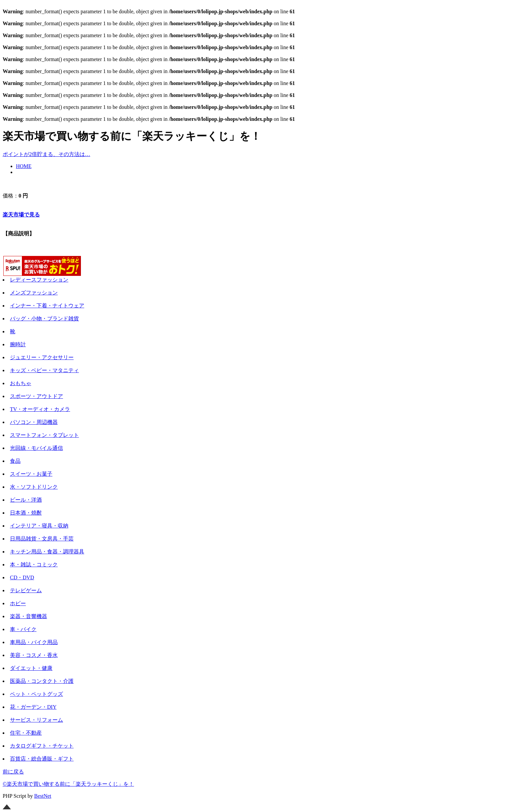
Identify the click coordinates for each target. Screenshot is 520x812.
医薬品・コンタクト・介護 (42, 681)
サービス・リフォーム (36, 720)
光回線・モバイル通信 (36, 448)
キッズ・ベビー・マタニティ (44, 370)
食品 (15, 461)
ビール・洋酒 (26, 500)
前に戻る (13, 772)
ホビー (18, 603)
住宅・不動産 (26, 733)
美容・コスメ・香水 (34, 655)
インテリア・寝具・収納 (39, 526)
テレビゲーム (26, 590)
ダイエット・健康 (31, 668)
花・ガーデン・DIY (33, 707)
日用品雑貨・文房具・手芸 (42, 539)
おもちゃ (21, 383)
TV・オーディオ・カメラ (40, 409)
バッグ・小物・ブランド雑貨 (44, 319)
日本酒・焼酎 (26, 513)
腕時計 (18, 344)
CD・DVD (22, 577)
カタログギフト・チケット (42, 746)
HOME (24, 166)
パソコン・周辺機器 (34, 422)
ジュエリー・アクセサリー (42, 357)
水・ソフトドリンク (34, 487)
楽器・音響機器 (29, 616)
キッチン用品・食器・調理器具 (47, 552)
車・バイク (23, 629)
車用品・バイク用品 (34, 642)
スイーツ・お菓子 (31, 474)
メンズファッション (34, 293)
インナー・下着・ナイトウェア (47, 306)
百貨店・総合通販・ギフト (42, 759)
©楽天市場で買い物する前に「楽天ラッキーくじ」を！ (68, 784)
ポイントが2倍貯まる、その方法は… (46, 154)
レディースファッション (39, 280)
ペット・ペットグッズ (36, 694)
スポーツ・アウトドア (36, 396)
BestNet (43, 796)
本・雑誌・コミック (34, 565)
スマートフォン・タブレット (44, 435)
